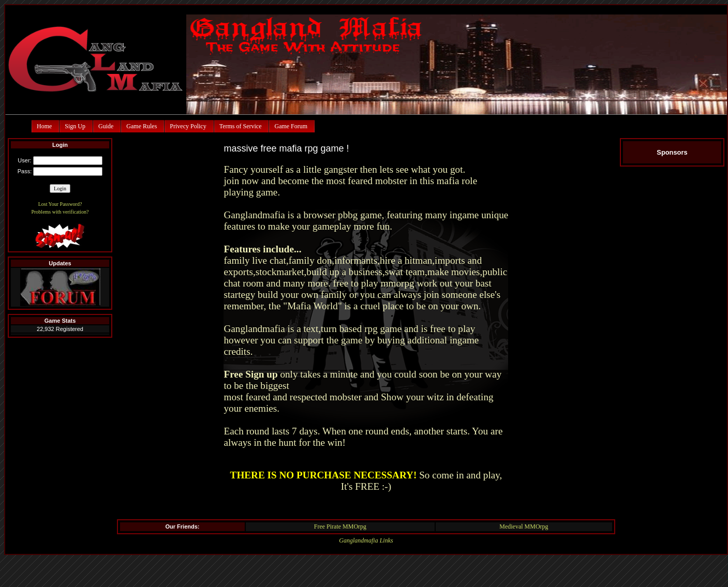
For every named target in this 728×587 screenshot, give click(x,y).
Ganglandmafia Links (366, 540)
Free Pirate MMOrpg (340, 526)
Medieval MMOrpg (524, 526)
